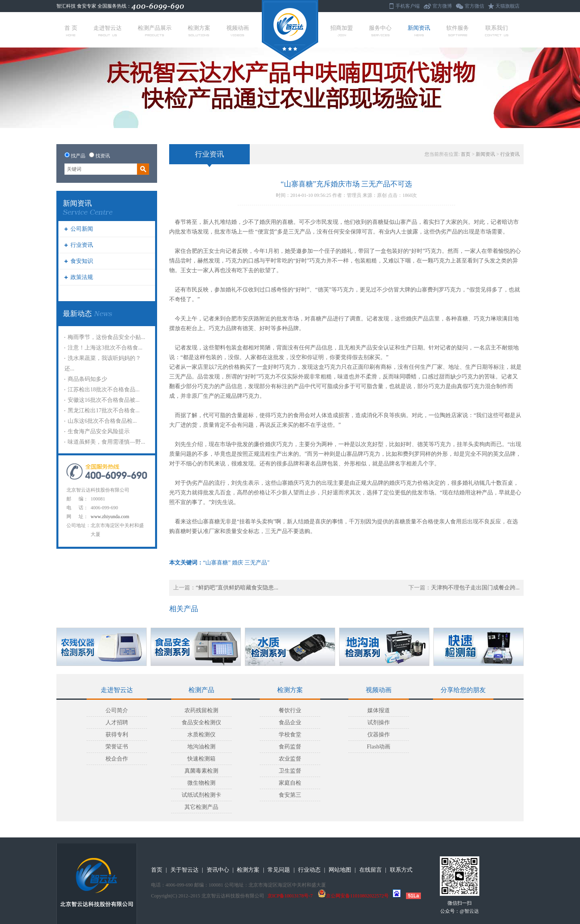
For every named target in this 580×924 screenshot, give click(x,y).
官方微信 (474, 6)
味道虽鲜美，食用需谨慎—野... (107, 442)
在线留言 (371, 870)
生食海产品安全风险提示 (99, 431)
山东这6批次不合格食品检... (102, 421)
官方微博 (442, 6)
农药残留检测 (201, 710)
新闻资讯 (419, 31)
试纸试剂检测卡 (201, 795)
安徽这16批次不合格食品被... (104, 400)
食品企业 (290, 722)
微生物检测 (201, 783)
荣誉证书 (117, 747)
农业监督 (290, 759)
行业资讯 (82, 245)
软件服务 (458, 31)
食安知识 (82, 261)
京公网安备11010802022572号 (353, 896)
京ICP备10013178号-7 (290, 896)
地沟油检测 (201, 747)
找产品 (78, 156)
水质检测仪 (201, 735)
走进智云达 (108, 31)
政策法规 (82, 277)
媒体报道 (379, 710)
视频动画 (238, 31)
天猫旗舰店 (507, 6)
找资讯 (103, 156)
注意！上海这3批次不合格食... (105, 348)
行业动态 (309, 870)
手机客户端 (408, 6)
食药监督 (290, 747)
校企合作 (117, 759)
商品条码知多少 (87, 379)
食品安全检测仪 (201, 722)
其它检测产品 (201, 807)
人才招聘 (117, 722)
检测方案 (199, 31)
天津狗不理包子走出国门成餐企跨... (475, 588)
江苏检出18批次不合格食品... (104, 390)
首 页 (71, 31)
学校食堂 (290, 735)
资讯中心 (218, 870)
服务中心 (380, 31)
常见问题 (279, 870)
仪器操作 (379, 735)
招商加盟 (342, 31)
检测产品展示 (155, 31)
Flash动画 (379, 747)
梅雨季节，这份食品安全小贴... (107, 337)
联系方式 (401, 870)
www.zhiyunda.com (110, 517)
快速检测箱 (201, 759)
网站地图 (340, 870)
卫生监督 (290, 771)
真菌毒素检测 (201, 771)
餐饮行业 (290, 710)
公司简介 (117, 710)
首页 (466, 154)
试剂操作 (379, 722)
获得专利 (117, 735)
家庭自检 (290, 783)
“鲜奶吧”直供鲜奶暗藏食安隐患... (237, 588)
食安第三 (290, 795)
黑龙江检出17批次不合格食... (104, 410)
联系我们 (497, 31)
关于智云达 (184, 870)
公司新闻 (82, 229)
